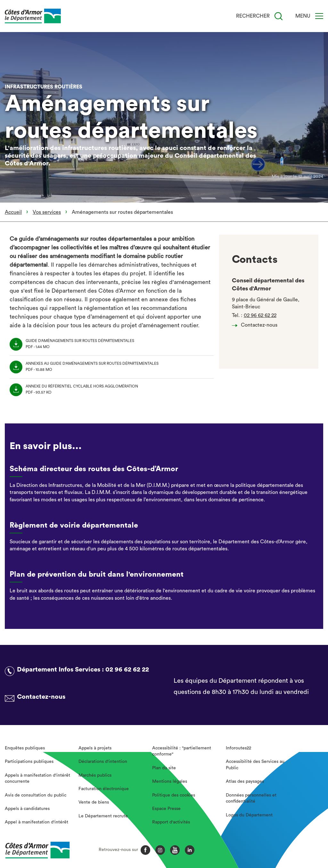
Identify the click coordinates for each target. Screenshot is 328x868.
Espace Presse (166, 809)
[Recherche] (279, 16)
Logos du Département (249, 815)
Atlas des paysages (245, 781)
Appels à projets (95, 748)
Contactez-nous (256, 325)
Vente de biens (94, 802)
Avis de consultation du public (36, 795)
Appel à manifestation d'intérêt (37, 822)
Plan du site (164, 768)
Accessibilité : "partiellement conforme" (182, 751)
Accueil (13, 212)
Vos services (47, 212)
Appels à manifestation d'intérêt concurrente (37, 779)
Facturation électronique (104, 789)
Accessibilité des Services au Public (255, 765)
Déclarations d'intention (103, 762)
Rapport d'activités (171, 822)
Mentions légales (170, 781)
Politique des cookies (174, 795)
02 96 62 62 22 (260, 315)
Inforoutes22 (238, 748)
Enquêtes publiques (25, 748)
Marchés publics (95, 775)
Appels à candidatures (27, 809)
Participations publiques (29, 762)
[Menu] (319, 16)
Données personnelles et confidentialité (251, 798)
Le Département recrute (103, 816)
